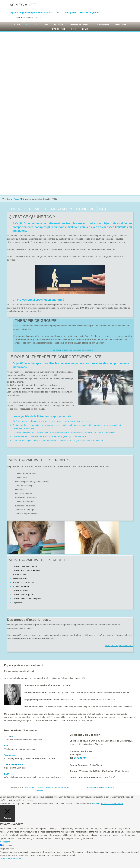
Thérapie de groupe (28, 17)
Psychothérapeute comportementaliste (45, 12)
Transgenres (116, 12)
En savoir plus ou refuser (112, 811)
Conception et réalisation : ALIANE (101, 795)
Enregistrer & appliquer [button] (10, 866)
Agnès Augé (27, 4)
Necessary (7, 853)
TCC (85, 12)
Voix (97, 12)
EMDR (7, 781)
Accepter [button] (96, 811)
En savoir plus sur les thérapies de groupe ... (73, 358)
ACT (13, 744)
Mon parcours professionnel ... (119, 653)
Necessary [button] (5, 849)
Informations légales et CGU (47, 795)
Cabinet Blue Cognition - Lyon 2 (34, 23)
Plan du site (30, 795)
